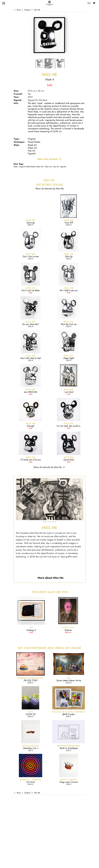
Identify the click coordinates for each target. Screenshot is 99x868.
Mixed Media (34, 142)
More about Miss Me (51, 578)
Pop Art (31, 151)
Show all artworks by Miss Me (49, 467)
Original (27, 10)
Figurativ (32, 153)
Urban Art (32, 148)
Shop (19, 10)
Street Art (32, 145)
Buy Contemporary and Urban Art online (49, 648)
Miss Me (37, 10)
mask (15, 167)
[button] (44, 522)
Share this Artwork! (50, 159)
